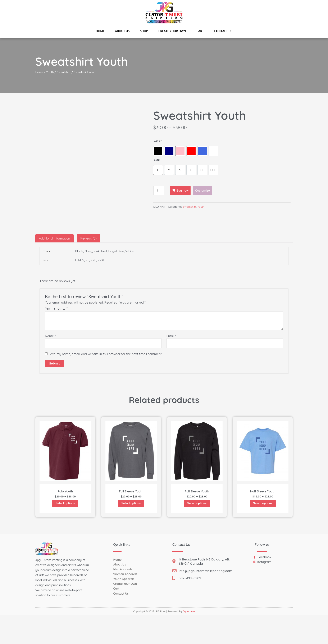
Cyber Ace (189, 641)
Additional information (55, 266)
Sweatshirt (65, 72)
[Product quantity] (159, 191)
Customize (204, 191)
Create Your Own (172, 31)
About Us (122, 31)
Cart (200, 31)
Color (158, 141)
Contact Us (223, 31)
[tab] (55, 266)
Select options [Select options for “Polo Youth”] (65, 532)
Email (171, 364)
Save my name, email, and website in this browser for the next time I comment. (105, 382)
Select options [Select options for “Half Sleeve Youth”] (263, 532)
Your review (56, 337)
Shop (144, 31)
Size (157, 160)
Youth (51, 72)
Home (100, 31)
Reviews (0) (90, 266)
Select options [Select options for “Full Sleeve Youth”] (131, 532)
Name (50, 364)
